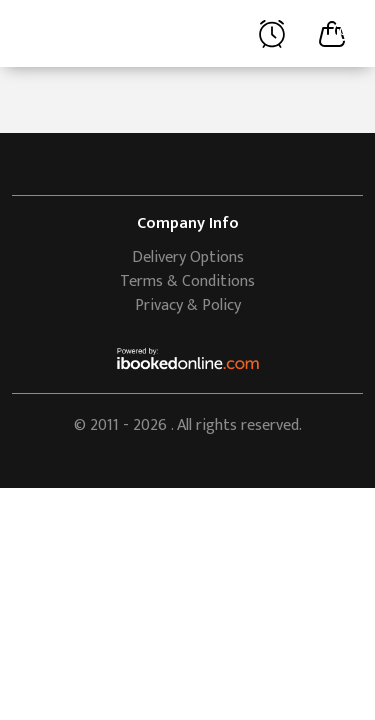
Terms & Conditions (187, 281)
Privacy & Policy (188, 305)
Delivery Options (188, 257)
